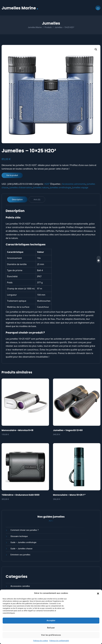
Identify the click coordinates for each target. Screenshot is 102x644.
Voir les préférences (51, 635)
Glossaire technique (19, 536)
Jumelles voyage (80, 187)
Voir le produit (12, 175)
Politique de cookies (41, 641)
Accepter (51, 620)
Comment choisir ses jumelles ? (25, 530)
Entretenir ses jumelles (20, 555)
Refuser (51, 628)
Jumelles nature (41, 187)
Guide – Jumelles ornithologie (23, 542)
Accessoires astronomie (74, 184)
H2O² (47, 184)
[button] (98, 593)
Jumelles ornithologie (60, 187)
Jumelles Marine (20, 8)
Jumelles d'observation (21, 187)
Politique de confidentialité (59, 641)
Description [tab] (17, 199)
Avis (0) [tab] (37, 199)
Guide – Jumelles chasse (21, 549)
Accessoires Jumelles (20, 586)
